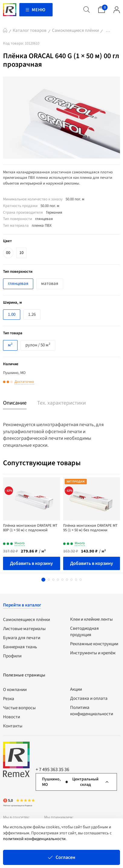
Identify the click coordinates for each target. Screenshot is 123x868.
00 (8, 253)
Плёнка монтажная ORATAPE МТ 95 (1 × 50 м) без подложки (90, 528)
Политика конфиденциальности (92, 711)
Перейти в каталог (22, 605)
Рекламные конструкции (94, 644)
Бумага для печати (22, 638)
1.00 (12, 314)
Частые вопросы (19, 708)
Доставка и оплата (89, 698)
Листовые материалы (24, 629)
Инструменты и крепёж (93, 653)
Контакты (13, 726)
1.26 (32, 314)
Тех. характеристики (61, 403)
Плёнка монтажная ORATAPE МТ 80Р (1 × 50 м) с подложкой (30, 528)
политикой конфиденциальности (34, 839)
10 (21, 253)
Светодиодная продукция (84, 632)
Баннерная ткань (20, 647)
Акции (76, 689)
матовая (50, 284)
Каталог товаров (30, 30)
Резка (9, 699)
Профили (12, 656)
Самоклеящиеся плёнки (75, 30)
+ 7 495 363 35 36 (52, 770)
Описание (15, 403)
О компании (15, 690)
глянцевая (18, 284)
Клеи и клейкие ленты (91, 619)
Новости (11, 717)
